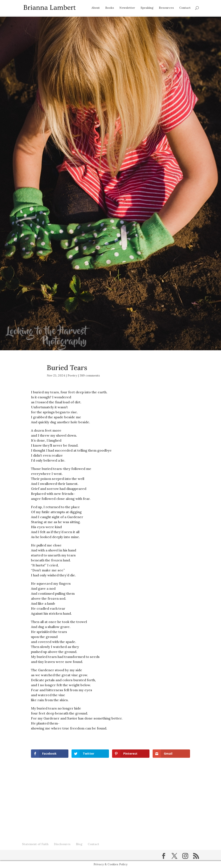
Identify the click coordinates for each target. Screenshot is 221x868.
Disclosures (62, 844)
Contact (185, 8)
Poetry (72, 375)
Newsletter (127, 8)
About (96, 8)
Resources (166, 8)
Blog (79, 844)
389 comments (90, 375)
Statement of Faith (35, 844)
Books (110, 8)
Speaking (147, 8)
